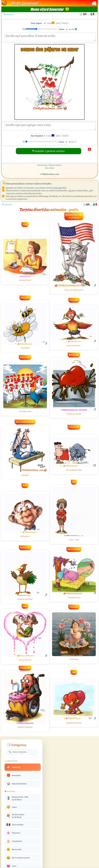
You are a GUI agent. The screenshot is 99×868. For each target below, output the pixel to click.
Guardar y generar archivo (49, 151)
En (89, 15)
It (96, 15)
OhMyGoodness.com (50, 174)
